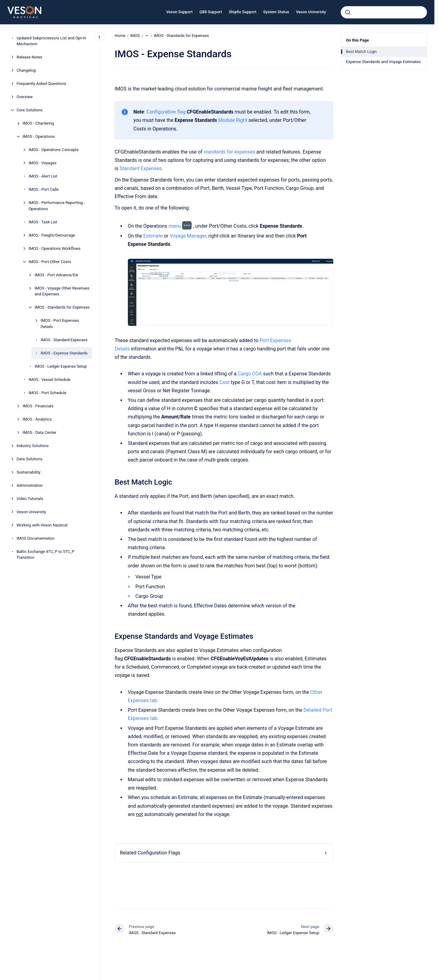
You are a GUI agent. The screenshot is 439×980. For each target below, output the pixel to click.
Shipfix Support (243, 12)
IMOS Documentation (36, 538)
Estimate (153, 236)
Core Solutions (30, 110)
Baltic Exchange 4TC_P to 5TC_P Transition (46, 555)
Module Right (233, 120)
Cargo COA (250, 374)
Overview (25, 97)
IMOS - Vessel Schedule (50, 380)
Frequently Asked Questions (41, 84)
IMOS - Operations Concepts (54, 150)
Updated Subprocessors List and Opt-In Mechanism (51, 41)
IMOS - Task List (43, 222)
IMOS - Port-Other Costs (50, 262)
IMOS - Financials (38, 406)
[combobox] (384, 12)
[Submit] (348, 12)
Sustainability (29, 472)
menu (174, 226)
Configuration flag (166, 112)
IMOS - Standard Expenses (64, 340)
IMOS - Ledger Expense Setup (61, 366)
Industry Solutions (33, 446)
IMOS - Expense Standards (64, 353)
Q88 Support (211, 12)
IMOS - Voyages (43, 163)
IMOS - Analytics (37, 419)
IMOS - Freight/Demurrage (52, 235)
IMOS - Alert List (43, 176)
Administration (30, 485)
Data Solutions (30, 459)
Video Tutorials (30, 499)
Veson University (311, 12)
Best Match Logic (362, 52)
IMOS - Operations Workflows (55, 248)
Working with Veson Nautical (42, 525)
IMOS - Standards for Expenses (62, 307)
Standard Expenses (141, 168)
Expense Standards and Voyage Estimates (383, 62)
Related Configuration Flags (150, 853)
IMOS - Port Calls (44, 189)
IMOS (135, 36)
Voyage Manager (188, 236)
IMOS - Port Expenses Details (60, 324)
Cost (224, 382)
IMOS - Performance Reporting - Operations (57, 206)
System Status (276, 12)
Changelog (26, 70)
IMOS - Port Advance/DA (56, 275)
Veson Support (179, 12)
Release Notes (29, 57)
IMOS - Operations (39, 136)
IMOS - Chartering (38, 123)
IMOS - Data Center (39, 432)
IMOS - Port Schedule (47, 393)
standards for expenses (229, 152)
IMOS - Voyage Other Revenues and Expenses (62, 291)
